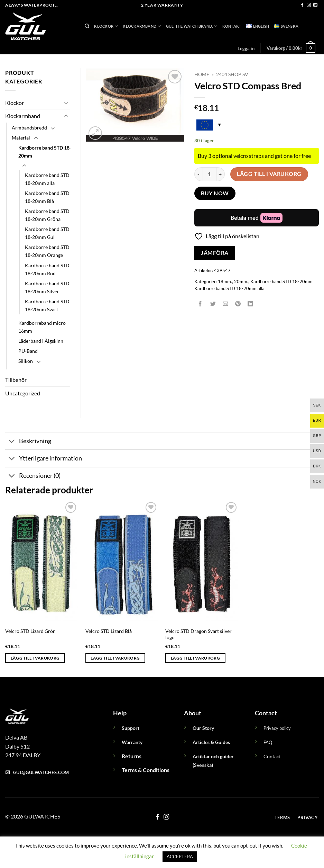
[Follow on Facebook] (302, 5)
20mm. (241, 281)
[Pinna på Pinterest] (238, 304)
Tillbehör (16, 380)
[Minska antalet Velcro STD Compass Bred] (198, 174)
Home (202, 74)
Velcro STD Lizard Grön (30, 631)
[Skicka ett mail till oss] (315, 5)
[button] (246, 48)
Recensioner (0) (33, 477)
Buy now (215, 193)
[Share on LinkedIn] (251, 304)
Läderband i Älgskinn (41, 341)
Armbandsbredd (29, 128)
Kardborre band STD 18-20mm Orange (47, 251)
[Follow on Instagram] (309, 5)
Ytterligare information (44, 459)
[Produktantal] (210, 174)
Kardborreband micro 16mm (42, 327)
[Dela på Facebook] (200, 304)
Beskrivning (28, 442)
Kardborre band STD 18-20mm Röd (47, 269)
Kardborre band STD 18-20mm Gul (47, 233)
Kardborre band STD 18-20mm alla (229, 288)
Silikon (26, 361)
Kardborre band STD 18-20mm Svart (47, 305)
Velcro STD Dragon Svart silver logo (198, 634)
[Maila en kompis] (225, 304)
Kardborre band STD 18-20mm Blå (47, 197)
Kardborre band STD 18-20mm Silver (47, 287)
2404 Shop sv (232, 74)
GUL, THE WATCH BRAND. (192, 26)
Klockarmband (142, 26)
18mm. (225, 281)
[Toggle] (66, 102)
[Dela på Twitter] (213, 304)
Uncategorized (23, 393)
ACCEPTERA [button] (180, 857)
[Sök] (87, 26)
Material (21, 138)
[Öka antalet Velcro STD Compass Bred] (221, 174)
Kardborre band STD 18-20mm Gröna (47, 215)
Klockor (106, 26)
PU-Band (28, 351)
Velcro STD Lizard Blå (109, 631)
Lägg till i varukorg (269, 174)
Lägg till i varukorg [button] (35, 658)
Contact (272, 756)
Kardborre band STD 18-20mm (281, 281)
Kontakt (232, 26)
